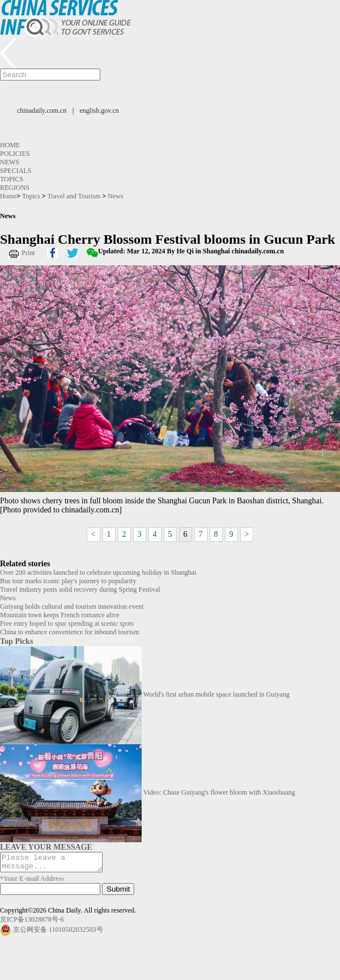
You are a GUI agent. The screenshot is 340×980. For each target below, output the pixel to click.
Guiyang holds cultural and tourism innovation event (72, 606)
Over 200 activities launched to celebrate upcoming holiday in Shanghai (98, 572)
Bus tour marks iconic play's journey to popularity (68, 581)
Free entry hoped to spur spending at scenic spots (67, 623)
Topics (12, 179)
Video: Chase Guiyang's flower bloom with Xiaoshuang (219, 792)
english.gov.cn (99, 111)
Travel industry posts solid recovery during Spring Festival (80, 589)
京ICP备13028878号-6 (32, 923)
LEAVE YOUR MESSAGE (46, 847)
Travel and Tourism (74, 196)
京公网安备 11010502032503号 (58, 933)
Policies (15, 154)
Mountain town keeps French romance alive (60, 615)
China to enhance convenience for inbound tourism (69, 632)
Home (10, 145)
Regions (15, 188)
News (10, 162)
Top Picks (16, 641)
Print (28, 253)
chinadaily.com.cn (42, 111)
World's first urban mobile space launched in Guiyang (216, 694)
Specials (16, 171)
